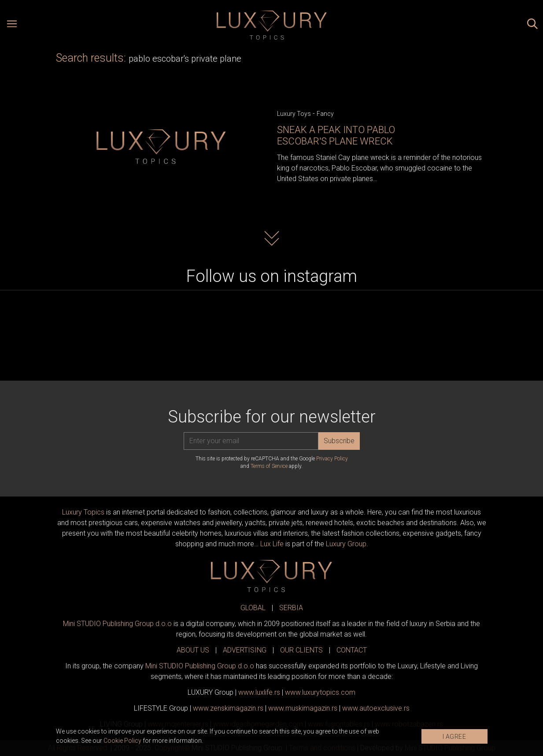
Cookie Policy (122, 741)
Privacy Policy (332, 459)
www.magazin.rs (228, 708)
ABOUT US (193, 650)
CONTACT (352, 650)
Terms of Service (269, 466)
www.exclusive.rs (376, 708)
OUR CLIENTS (301, 650)
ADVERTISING (245, 650)
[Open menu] (12, 25)
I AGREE (454, 737)
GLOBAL (253, 608)
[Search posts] (532, 25)
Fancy (325, 114)
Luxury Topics (83, 512)
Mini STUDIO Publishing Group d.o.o (117, 624)
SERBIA (291, 608)
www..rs (259, 692)
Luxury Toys (294, 114)
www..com (320, 692)
